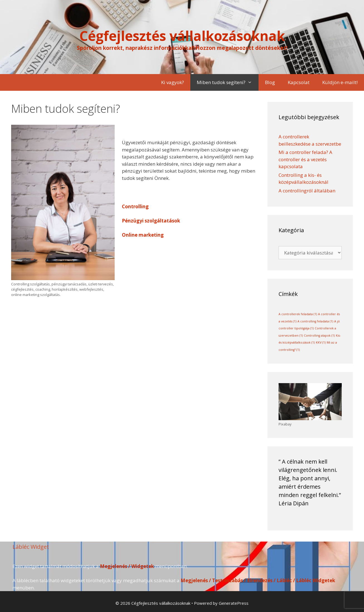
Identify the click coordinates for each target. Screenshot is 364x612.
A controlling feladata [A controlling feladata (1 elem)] (315, 321)
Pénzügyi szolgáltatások (151, 221)
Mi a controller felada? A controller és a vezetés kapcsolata (305, 159)
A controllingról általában (307, 191)
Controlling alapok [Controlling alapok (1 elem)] (319, 336)
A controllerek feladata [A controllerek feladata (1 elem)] (298, 314)
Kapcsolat (299, 82)
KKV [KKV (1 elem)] (321, 342)
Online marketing (143, 235)
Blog (270, 82)
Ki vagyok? (173, 82)
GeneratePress (234, 603)
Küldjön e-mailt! (340, 82)
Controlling (135, 206)
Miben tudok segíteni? (228, 82)
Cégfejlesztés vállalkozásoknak (182, 36)
